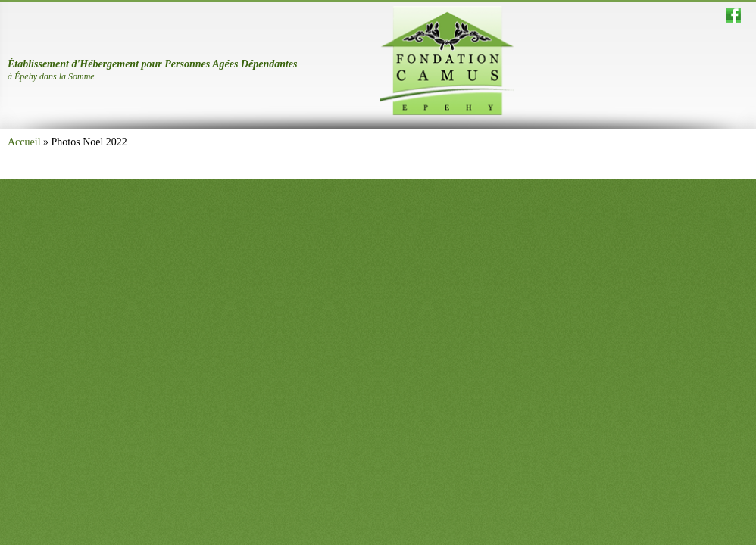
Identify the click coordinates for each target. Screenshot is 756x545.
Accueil (24, 142)
